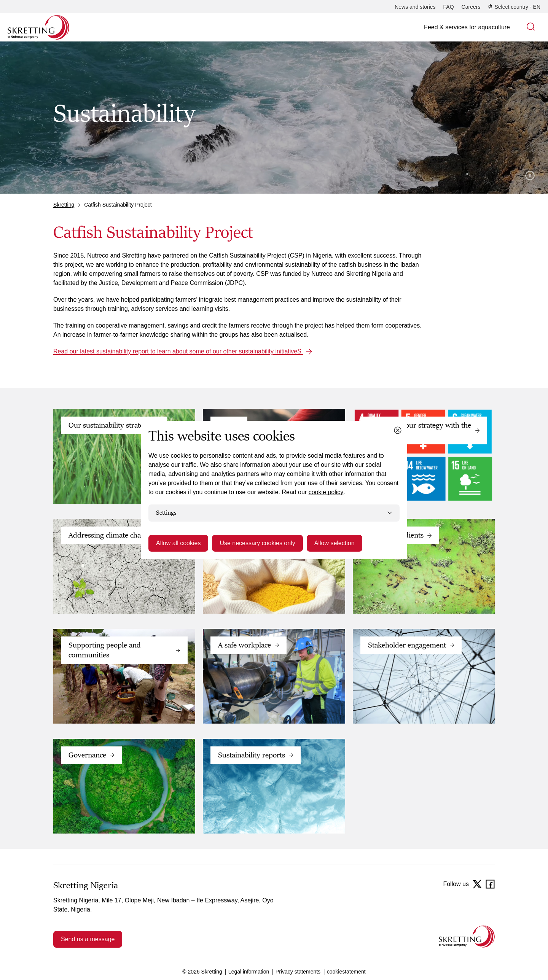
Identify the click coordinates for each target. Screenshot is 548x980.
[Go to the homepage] (467, 936)
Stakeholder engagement (407, 645)
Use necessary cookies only (257, 543)
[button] (531, 27)
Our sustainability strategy (110, 425)
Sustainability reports (252, 755)
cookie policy (326, 492)
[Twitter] (477, 884)
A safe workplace (245, 645)
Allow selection (335, 543)
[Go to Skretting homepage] (38, 27)
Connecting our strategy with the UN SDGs (420, 430)
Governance (87, 755)
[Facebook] (490, 884)
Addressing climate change (110, 535)
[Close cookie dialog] (398, 430)
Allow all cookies (178, 543)
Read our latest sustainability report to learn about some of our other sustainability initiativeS (178, 351)
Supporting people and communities (105, 650)
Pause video (530, 176)
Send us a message (88, 939)
